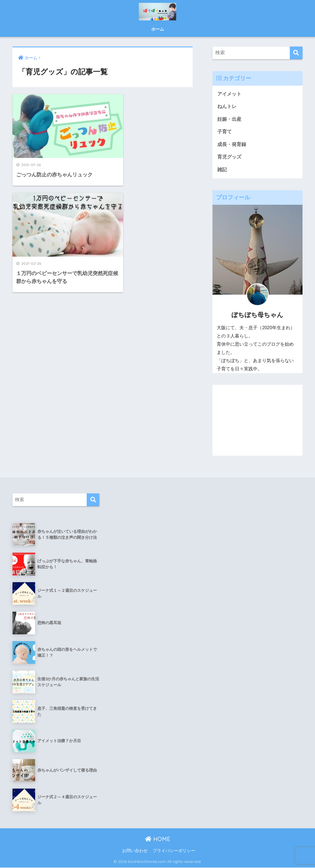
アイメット (229, 94)
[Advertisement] (257, 421)
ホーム (158, 29)
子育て (224, 132)
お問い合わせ (135, 851)
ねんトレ (227, 106)
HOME (158, 839)
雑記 (222, 170)
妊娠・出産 (229, 119)
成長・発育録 (232, 144)
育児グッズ (229, 157)
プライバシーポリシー (174, 851)
